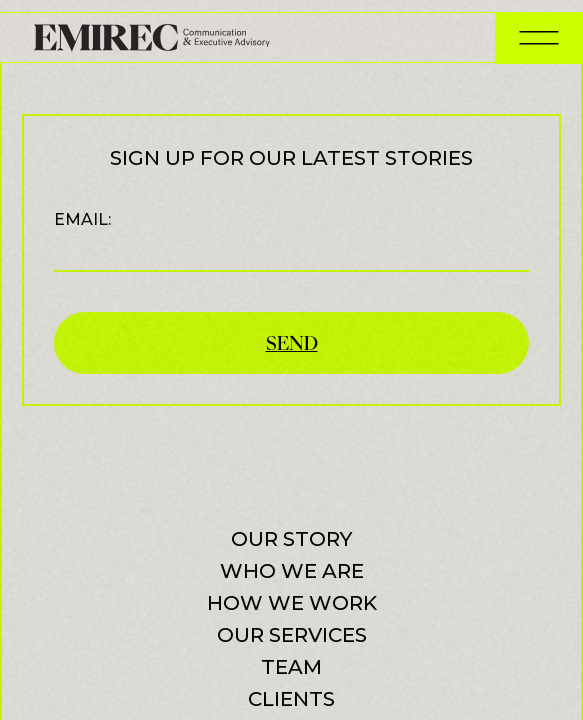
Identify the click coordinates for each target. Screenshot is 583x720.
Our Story (291, 539)
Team (291, 667)
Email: (291, 241)
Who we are (292, 571)
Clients (291, 699)
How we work (292, 603)
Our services (292, 635)
